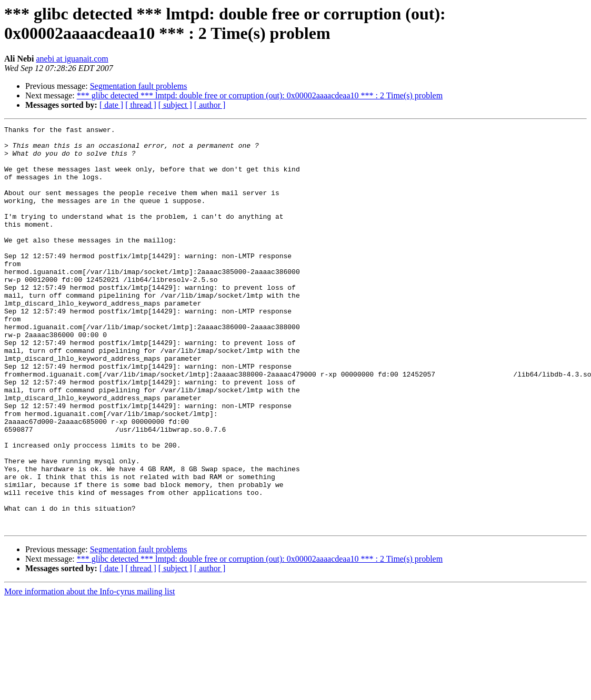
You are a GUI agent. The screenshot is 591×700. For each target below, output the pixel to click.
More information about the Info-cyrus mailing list (89, 672)
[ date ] (111, 105)
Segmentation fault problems (139, 86)
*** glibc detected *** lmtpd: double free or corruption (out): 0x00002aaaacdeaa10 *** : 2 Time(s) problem (260, 95)
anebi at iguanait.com (72, 59)
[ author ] (210, 105)
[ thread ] (141, 105)
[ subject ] (175, 105)
